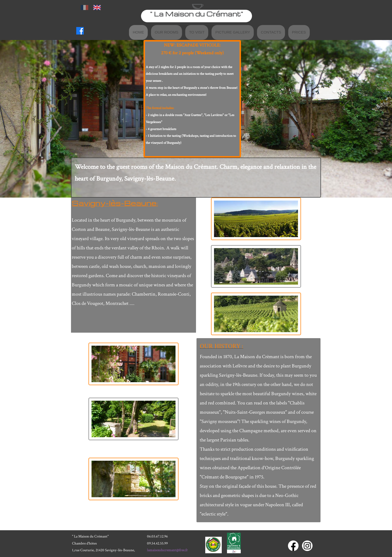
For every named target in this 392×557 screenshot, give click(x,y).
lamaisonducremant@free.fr (167, 550)
